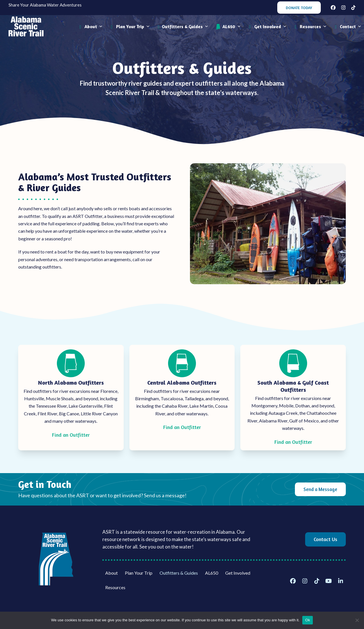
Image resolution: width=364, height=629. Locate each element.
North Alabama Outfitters (71, 382)
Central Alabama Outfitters (182, 382)
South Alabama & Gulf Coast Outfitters (293, 386)
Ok (308, 620)
